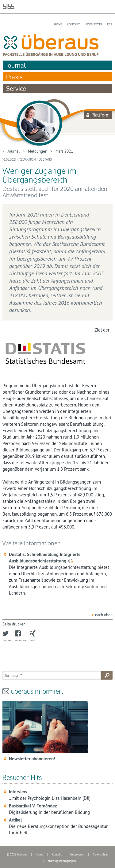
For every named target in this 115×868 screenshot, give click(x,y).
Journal (16, 65)
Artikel (15, 820)
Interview (18, 792)
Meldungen (38, 151)
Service (16, 88)
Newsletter (94, 24)
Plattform (100, 115)
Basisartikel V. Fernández (33, 806)
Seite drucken (14, 624)
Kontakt (73, 24)
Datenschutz (100, 854)
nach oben (104, 615)
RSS (109, 24)
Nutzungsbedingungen (62, 861)
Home (58, 24)
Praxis (14, 77)
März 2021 (64, 151)
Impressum (77, 854)
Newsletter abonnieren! (32, 759)
